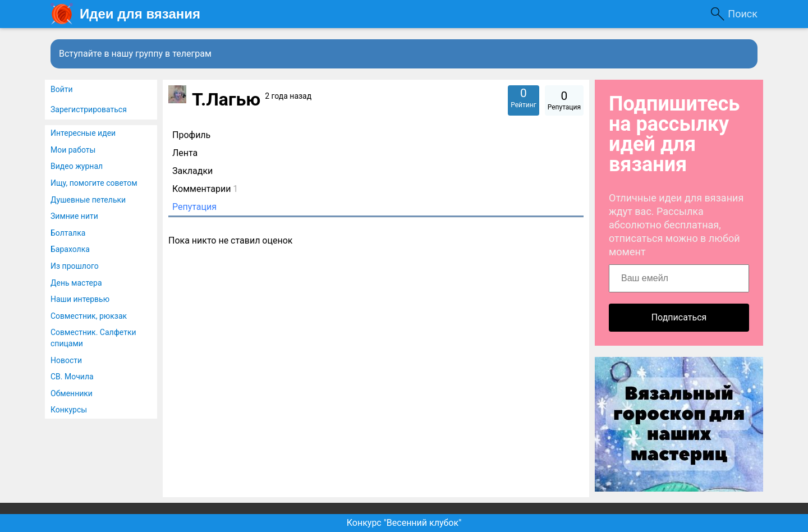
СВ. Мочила (72, 377)
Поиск (743, 14)
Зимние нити (74, 216)
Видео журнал (77, 166)
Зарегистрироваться (89, 109)
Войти (62, 89)
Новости (66, 360)
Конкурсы (69, 410)
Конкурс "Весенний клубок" (404, 523)
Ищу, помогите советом (94, 183)
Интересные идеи (83, 133)
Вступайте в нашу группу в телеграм (135, 54)
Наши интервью (80, 299)
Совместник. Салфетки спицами (93, 338)
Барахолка (70, 249)
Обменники (72, 393)
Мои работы (73, 150)
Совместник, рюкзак (89, 316)
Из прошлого (75, 266)
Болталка (68, 233)
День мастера (76, 283)
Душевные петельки (88, 200)
